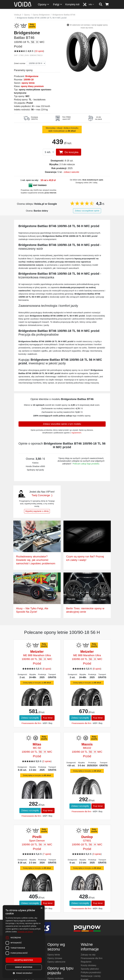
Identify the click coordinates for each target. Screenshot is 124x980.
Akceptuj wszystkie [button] (24, 960)
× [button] (41, 908)
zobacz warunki (71, 172)
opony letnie (28, 83)
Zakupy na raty (88, 955)
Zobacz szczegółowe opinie (87, 211)
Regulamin (86, 962)
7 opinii (47, 854)
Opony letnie (54, 955)
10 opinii (39, 51)
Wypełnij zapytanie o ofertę (37, 511)
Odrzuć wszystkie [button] (24, 967)
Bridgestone (32, 76)
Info (91, 4)
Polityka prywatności (91, 972)
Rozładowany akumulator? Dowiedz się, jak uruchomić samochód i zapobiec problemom (36, 560)
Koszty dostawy (89, 965)
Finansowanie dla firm (31, 723)
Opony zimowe (55, 958)
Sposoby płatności (90, 969)
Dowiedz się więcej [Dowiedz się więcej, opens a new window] (25, 932)
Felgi (58, 4)
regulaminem (76, 433)
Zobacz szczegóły (30, 718)
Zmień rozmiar (20, 63)
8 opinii (47, 669)
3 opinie (97, 854)
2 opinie (47, 761)
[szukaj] (101, 4)
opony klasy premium (32, 86)
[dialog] (24, 941)
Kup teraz (48, 718)
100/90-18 (29, 80)
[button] (24, 973)
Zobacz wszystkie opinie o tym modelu (62, 424)
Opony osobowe (56, 978)
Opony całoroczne (56, 962)
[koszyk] (107, 4)
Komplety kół (72, 4)
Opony (44, 4)
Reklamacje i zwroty (91, 976)
